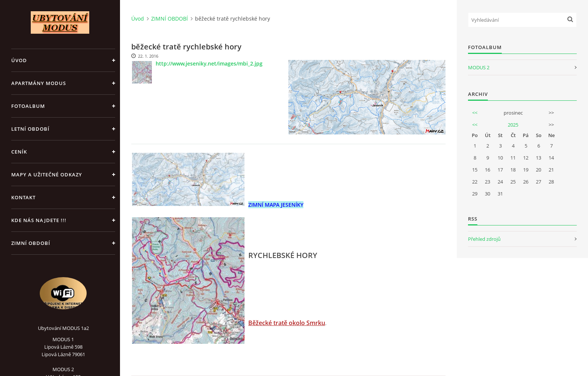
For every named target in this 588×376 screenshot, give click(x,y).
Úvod (19, 60)
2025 (513, 125)
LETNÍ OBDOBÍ (30, 129)
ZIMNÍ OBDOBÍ (31, 243)
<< (475, 113)
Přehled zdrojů (484, 239)
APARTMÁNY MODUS (39, 83)
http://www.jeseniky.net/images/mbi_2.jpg (209, 63)
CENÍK (19, 152)
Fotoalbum (28, 106)
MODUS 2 (479, 67)
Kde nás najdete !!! (39, 220)
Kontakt (23, 197)
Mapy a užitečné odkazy (47, 175)
